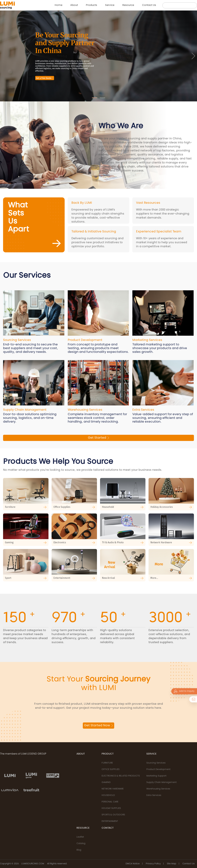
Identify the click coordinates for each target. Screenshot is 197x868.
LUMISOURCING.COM (33, 864)
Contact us (149, 5)
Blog (79, 850)
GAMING (106, 782)
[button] (95, 98)
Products (91, 5)
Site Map (172, 864)
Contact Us (188, 864)
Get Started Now (98, 726)
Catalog (81, 844)
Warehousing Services (158, 789)
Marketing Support (156, 776)
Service (110, 5)
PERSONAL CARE (110, 802)
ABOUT (81, 754)
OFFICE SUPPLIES (111, 770)
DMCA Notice (133, 864)
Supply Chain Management (161, 782)
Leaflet (80, 837)
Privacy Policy (153, 864)
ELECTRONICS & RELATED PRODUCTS (121, 776)
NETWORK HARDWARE (113, 789)
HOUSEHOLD (108, 795)
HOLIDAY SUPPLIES (111, 808)
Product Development (158, 770)
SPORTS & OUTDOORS (113, 815)
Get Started (98, 438)
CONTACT (108, 828)
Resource (128, 5)
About (74, 5)
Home (58, 5)
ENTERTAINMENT (110, 821)
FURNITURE (107, 763)
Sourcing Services (156, 763)
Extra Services (154, 795)
